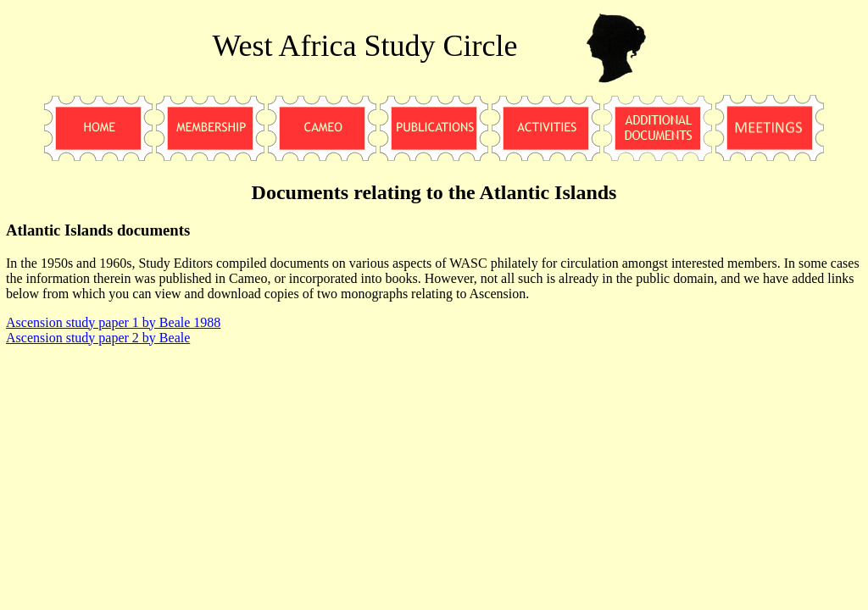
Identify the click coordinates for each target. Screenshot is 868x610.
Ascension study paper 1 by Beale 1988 (113, 322)
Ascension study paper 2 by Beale (98, 338)
